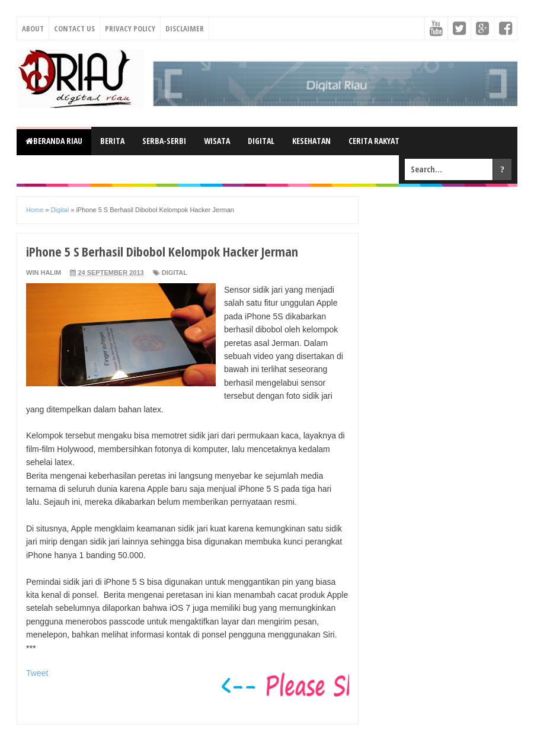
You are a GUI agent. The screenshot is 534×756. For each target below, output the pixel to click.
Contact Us (74, 28)
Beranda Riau (54, 141)
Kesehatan (311, 141)
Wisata (217, 141)
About (33, 28)
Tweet (37, 673)
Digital (261, 141)
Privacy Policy (130, 28)
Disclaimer (185, 28)
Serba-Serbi (164, 141)
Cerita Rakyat (374, 141)
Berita (112, 141)
